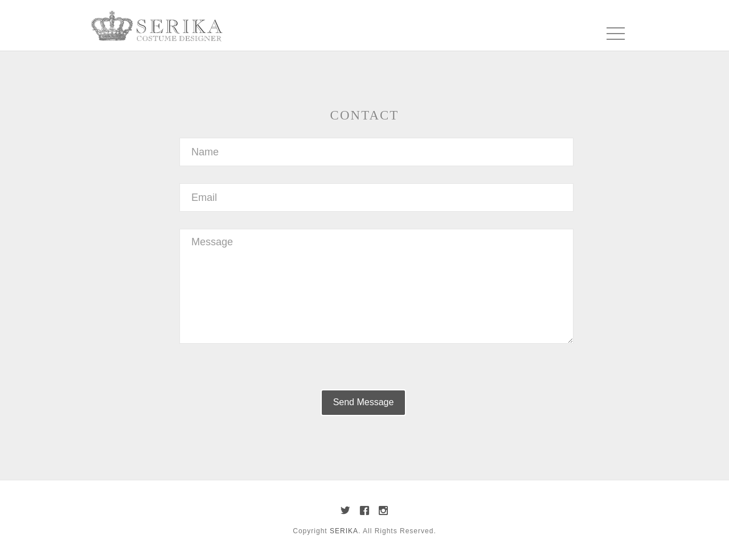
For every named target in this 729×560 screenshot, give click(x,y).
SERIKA (344, 531)
